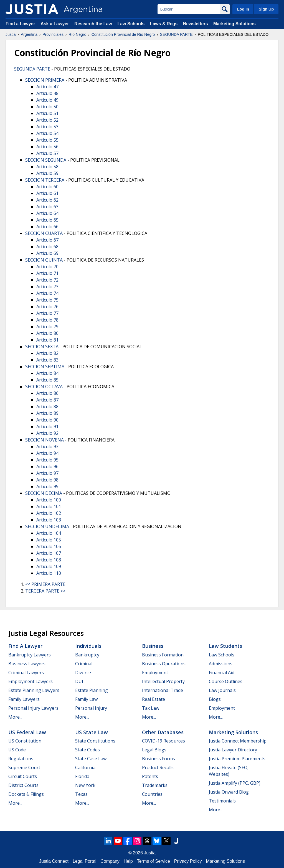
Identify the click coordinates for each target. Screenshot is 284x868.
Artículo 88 (47, 407)
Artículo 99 (47, 486)
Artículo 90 (47, 420)
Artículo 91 (47, 427)
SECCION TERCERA (45, 180)
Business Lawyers (27, 664)
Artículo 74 (47, 293)
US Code (17, 750)
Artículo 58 (47, 167)
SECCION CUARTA (44, 233)
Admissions (221, 664)
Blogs (215, 699)
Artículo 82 (47, 353)
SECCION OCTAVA (44, 387)
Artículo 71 (47, 273)
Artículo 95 (47, 460)
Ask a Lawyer (55, 24)
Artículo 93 (47, 446)
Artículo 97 (47, 473)
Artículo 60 (47, 187)
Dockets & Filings (26, 794)
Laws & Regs (164, 24)
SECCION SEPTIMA (45, 367)
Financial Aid (222, 673)
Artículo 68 (47, 247)
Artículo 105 (49, 540)
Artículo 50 (47, 107)
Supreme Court (24, 767)
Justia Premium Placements (237, 759)
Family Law (86, 699)
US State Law (92, 732)
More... (15, 717)
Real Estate (154, 699)
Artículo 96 (47, 466)
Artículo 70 (47, 267)
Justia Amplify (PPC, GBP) (235, 783)
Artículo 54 (47, 133)
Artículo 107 (49, 553)
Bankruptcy (87, 655)
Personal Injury (91, 708)
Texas (81, 794)
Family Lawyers (24, 699)
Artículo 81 (47, 340)
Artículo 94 (47, 453)
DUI (79, 681)
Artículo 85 (47, 380)
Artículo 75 (47, 300)
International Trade (163, 690)
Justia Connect (54, 861)
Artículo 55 (47, 140)
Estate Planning (92, 690)
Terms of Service (154, 861)
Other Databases (163, 732)
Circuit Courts (23, 776)
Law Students (225, 646)
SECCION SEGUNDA (46, 160)
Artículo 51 (47, 113)
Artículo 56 (47, 147)
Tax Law (151, 708)
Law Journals (222, 690)
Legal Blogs (154, 750)
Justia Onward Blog (229, 792)
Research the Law (93, 24)
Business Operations (164, 664)
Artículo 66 (47, 227)
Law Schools (131, 24)
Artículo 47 (47, 87)
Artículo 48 (47, 93)
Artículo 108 (49, 560)
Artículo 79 (47, 327)
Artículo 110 (49, 573)
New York (85, 785)
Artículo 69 (47, 253)
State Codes (88, 750)
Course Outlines (226, 681)
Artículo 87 (47, 400)
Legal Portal (84, 861)
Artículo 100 (49, 500)
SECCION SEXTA (42, 347)
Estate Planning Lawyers (34, 690)
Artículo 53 (47, 127)
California (85, 767)
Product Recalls (158, 767)
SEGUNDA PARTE (176, 34)
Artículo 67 (47, 240)
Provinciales (53, 34)
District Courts (23, 785)
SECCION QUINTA (44, 260)
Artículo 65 (47, 220)
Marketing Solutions (234, 24)
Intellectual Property (163, 681)
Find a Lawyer (20, 24)
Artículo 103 (49, 520)
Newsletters (196, 24)
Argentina (29, 34)
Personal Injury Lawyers (33, 708)
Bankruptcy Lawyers (30, 655)
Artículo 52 (47, 120)
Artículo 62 (47, 200)
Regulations (21, 759)
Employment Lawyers (31, 681)
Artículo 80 (47, 333)
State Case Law (91, 759)
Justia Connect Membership (238, 741)
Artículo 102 (49, 513)
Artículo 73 (47, 287)
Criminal (84, 664)
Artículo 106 (49, 546)
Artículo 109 (49, 566)
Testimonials (222, 801)
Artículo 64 (47, 213)
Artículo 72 (47, 280)
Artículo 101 (49, 506)
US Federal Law (27, 732)
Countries (152, 794)
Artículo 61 (47, 193)
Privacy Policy (188, 861)
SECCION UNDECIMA (47, 526)
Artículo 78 (47, 320)
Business (153, 646)
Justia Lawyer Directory (233, 750)
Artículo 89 (47, 413)
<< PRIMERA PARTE (45, 584)
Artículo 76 (47, 307)
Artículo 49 (47, 100)
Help (128, 861)
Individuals (88, 646)
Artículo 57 (47, 153)
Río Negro (77, 34)
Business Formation (163, 655)
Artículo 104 (49, 533)
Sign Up (266, 9)
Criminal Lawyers (26, 673)
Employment (155, 673)
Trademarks (155, 785)
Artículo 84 (47, 373)
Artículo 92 (47, 433)
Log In (243, 9)
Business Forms (159, 759)
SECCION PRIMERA (45, 80)
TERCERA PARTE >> (45, 591)
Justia (11, 34)
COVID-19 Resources (163, 741)
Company (110, 861)
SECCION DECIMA (44, 493)
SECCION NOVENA (45, 440)
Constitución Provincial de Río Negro (123, 34)
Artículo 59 (47, 173)
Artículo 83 (47, 360)
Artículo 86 (47, 393)
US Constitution (25, 741)
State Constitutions (95, 741)
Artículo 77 (47, 313)
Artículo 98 (47, 480)
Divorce (83, 673)
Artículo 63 (47, 207)
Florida (82, 776)
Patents (150, 776)
